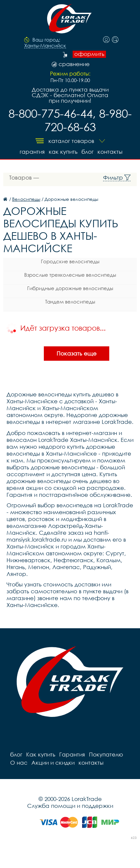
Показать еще (77, 353)
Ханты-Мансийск (45, 46)
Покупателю (106, 754)
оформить (89, 54)
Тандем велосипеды (70, 302)
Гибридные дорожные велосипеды (70, 288)
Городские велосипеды (70, 261)
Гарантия (32, 152)
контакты (110, 152)
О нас (19, 763)
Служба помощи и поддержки (70, 806)
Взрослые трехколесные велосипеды (70, 275)
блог (87, 152)
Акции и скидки (53, 763)
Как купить (63, 152)
